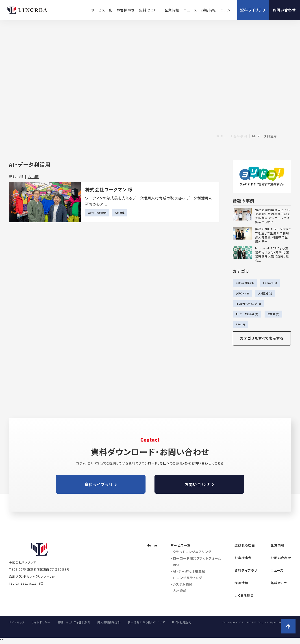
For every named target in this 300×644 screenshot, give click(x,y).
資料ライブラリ (253, 10)
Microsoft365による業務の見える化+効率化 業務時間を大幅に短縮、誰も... (272, 254)
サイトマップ (17, 622)
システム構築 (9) (245, 283)
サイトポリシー (41, 622)
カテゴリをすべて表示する (262, 338)
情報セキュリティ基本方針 (74, 622)
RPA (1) (240, 324)
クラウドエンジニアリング (192, 552)
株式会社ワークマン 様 (109, 190)
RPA (176, 565)
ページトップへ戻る (288, 626)
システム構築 (183, 584)
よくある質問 (244, 595)
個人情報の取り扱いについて (146, 622)
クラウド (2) (242, 293)
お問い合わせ (284, 10)
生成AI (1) (273, 314)
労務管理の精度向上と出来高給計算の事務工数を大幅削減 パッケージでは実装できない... (273, 216)
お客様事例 (126, 10)
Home (152, 545)
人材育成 (120, 213)
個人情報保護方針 (109, 622)
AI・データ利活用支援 (189, 571)
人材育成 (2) (265, 293)
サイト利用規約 (182, 622)
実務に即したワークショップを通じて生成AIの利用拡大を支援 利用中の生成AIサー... (273, 235)
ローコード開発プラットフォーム (197, 558)
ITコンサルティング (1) (248, 304)
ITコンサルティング (187, 578)
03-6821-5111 (26, 583)
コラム (225, 10)
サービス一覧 (102, 10)
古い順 (33, 177)
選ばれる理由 (245, 545)
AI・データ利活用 (97, 213)
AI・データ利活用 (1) (247, 314)
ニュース (190, 10)
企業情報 (172, 10)
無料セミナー (150, 10)
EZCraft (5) (270, 283)
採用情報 (209, 10)
